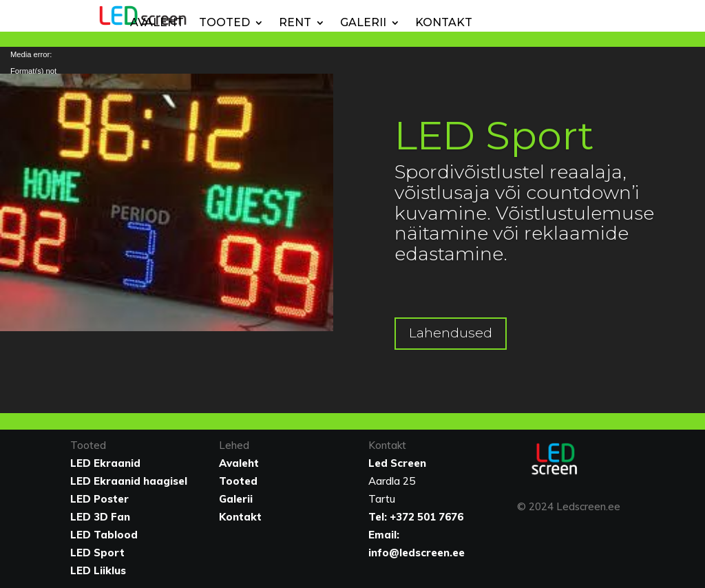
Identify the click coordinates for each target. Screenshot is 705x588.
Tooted (224, 22)
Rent (295, 22)
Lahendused (451, 333)
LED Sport (494, 135)
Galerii (363, 22)
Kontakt (444, 22)
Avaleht (157, 22)
